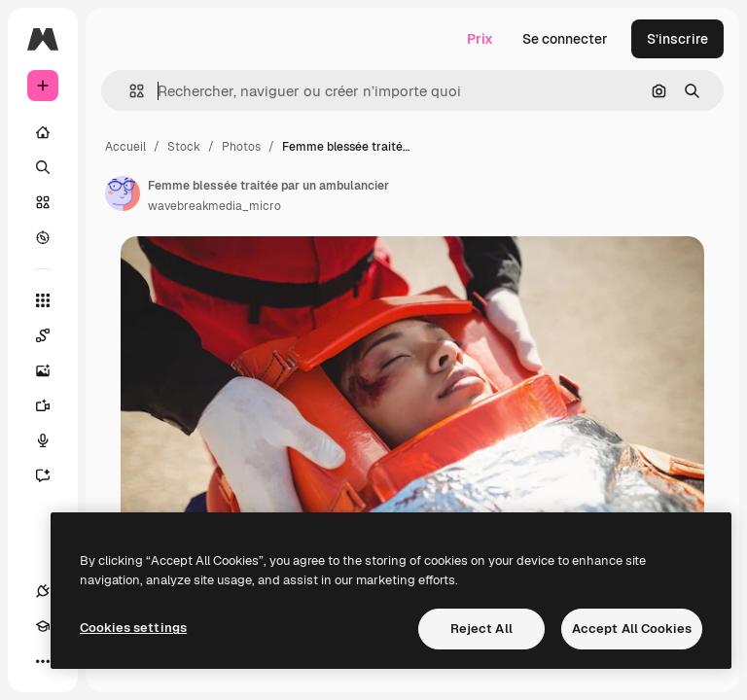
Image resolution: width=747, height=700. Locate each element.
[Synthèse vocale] (43, 440)
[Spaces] (43, 335)
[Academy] (43, 626)
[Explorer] (43, 237)
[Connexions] (43, 591)
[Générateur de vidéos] (43, 405)
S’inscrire (677, 39)
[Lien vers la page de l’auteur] (123, 193)
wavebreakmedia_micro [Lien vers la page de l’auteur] (214, 206)
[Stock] (43, 202)
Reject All (481, 629)
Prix (480, 39)
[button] (129, 91)
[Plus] (43, 661)
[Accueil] (43, 132)
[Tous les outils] (43, 300)
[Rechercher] (43, 167)
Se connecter (565, 39)
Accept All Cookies (632, 629)
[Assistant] (43, 475)
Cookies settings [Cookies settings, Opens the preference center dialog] (133, 628)
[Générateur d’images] (43, 370)
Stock (184, 147)
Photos (241, 147)
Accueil (125, 147)
